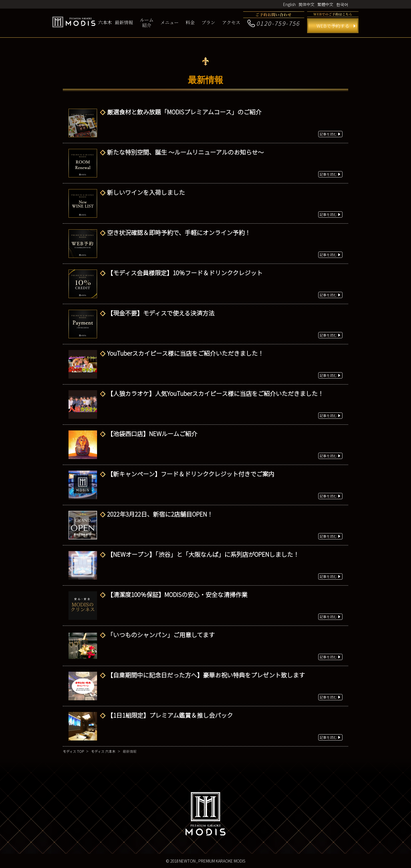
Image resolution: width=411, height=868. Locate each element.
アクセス (231, 23)
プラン (208, 23)
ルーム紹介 (147, 23)
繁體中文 (325, 4)
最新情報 (124, 23)
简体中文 (307, 4)
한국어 (342, 4)
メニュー (170, 23)
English (289, 4)
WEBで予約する (333, 26)
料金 (190, 23)
